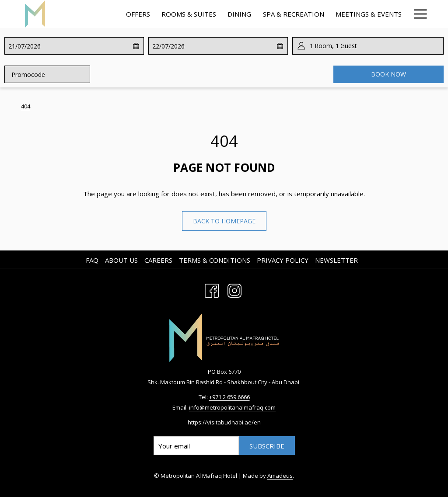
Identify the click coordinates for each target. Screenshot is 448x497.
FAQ (92, 260)
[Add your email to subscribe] (196, 446)
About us (121, 260)
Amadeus (280, 476)
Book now (388, 74)
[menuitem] (138, 14)
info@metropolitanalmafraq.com (232, 407)
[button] (43, 46)
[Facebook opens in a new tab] (212, 289)
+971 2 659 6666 (229, 397)
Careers (158, 260)
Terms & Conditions (215, 260)
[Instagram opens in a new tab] (234, 289)
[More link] (417, 14)
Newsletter (336, 260)
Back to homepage (224, 221)
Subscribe (267, 446)
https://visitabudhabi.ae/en (224, 422)
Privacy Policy (283, 260)
